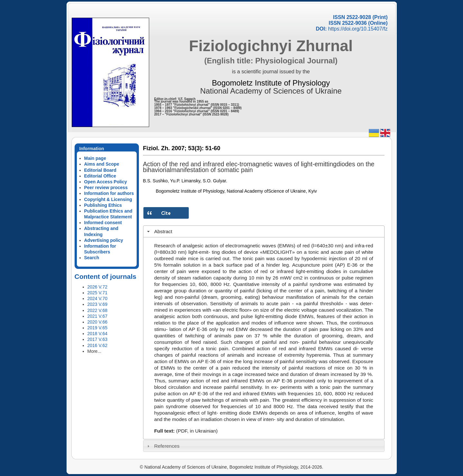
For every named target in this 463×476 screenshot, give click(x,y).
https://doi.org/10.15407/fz (358, 29)
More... (95, 351)
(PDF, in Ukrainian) (197, 431)
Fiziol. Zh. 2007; (165, 148)
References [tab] (163, 446)
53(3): (196, 148)
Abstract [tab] (159, 231)
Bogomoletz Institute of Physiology (271, 83)
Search (92, 258)
